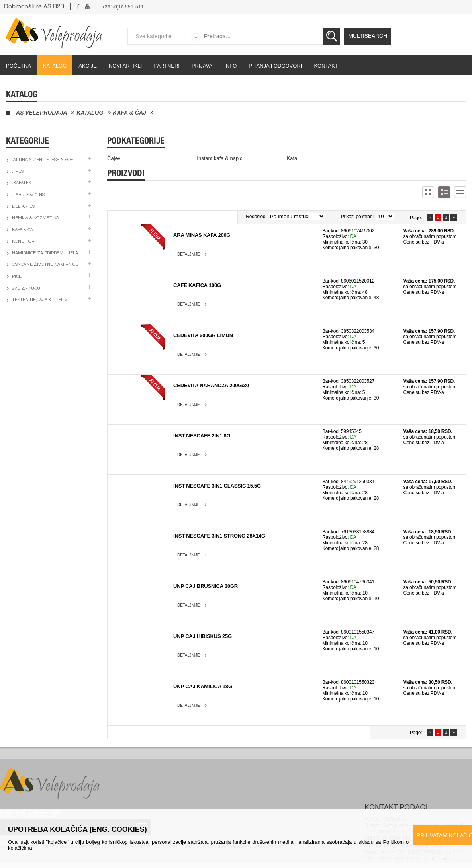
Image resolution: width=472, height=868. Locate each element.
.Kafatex (22, 183)
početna (19, 66)
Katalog (55, 66)
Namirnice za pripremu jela (45, 253)
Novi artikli (125, 66)
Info (230, 66)
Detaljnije (188, 254)
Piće (17, 277)
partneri (167, 66)
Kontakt (326, 66)
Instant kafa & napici (220, 158)
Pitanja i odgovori (275, 66)
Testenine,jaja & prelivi (40, 300)
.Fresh (19, 172)
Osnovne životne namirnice (45, 265)
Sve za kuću (26, 289)
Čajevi (114, 158)
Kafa (292, 158)
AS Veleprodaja (41, 113)
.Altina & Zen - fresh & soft (44, 160)
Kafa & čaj (129, 113)
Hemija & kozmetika (35, 218)
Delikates (23, 207)
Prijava (202, 66)
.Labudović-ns (28, 195)
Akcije (88, 66)
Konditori (24, 242)
